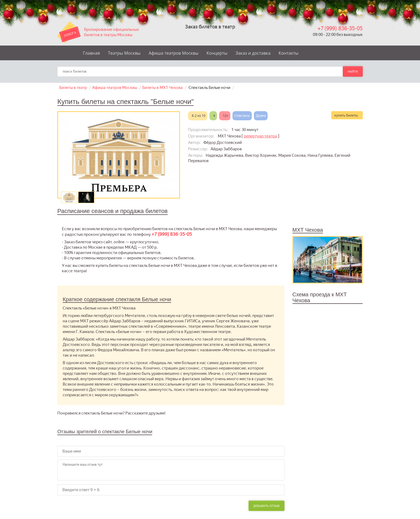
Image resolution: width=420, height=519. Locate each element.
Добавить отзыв (267, 506)
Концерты (217, 53)
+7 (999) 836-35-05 (340, 29)
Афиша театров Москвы (174, 53)
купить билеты (346, 115)
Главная (91, 53)
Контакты (288, 53)
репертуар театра (260, 136)
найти (353, 71)
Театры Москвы (124, 53)
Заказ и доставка (253, 53)
